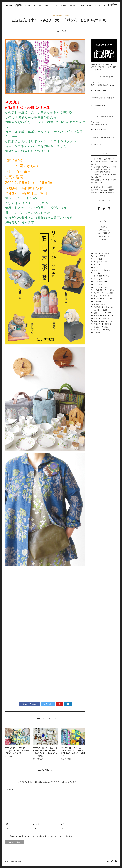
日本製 (96, 316)
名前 (8, 824)
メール (36, 824)
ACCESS (63, 5)
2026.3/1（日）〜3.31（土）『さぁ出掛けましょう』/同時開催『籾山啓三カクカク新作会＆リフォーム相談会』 (45, 752)
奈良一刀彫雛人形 (104, 233)
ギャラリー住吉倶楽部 (102, 270)
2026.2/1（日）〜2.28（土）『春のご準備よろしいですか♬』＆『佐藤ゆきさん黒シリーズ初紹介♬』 (73, 752)
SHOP (47, 5)
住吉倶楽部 (109, 293)
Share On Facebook (29, 704)
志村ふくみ (108, 307)
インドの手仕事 (100, 256)
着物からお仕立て (108, 321)
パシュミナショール (101, 282)
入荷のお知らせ (104, 230)
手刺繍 (96, 310)
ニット (108, 276)
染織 (95, 321)
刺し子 (96, 296)
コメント (9, 789)
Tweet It (48, 704)
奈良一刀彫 (98, 302)
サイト (63, 824)
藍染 (106, 327)
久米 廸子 (97, 293)
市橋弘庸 (97, 307)
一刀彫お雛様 (99, 290)
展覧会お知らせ (58, 15)
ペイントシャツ (100, 285)
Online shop (86, 5)
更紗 (104, 316)
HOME (28, 5)
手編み (105, 310)
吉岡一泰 (106, 296)
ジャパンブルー (100, 273)
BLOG (55, 5)
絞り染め (97, 327)
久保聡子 (111, 290)
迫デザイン (98, 330)
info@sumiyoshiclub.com (100, 108)
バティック (98, 279)
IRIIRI (95, 253)
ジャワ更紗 (98, 276)
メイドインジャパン (101, 287)
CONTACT (74, 5)
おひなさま (105, 253)
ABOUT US (37, 5)
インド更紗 (98, 259)
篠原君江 (97, 324)
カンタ (96, 268)
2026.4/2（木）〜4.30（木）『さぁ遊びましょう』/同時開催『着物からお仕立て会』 (17, 751)
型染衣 (96, 299)
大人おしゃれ (108, 299)
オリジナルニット (100, 265)
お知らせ (104, 227)
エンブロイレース (100, 262)
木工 (112, 316)
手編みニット (99, 313)
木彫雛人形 (105, 319)
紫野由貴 (108, 324)
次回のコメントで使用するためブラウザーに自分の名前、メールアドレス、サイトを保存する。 (41, 836)
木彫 (95, 319)
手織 (109, 313)
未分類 (67, 15)
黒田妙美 (97, 333)
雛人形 (108, 330)
